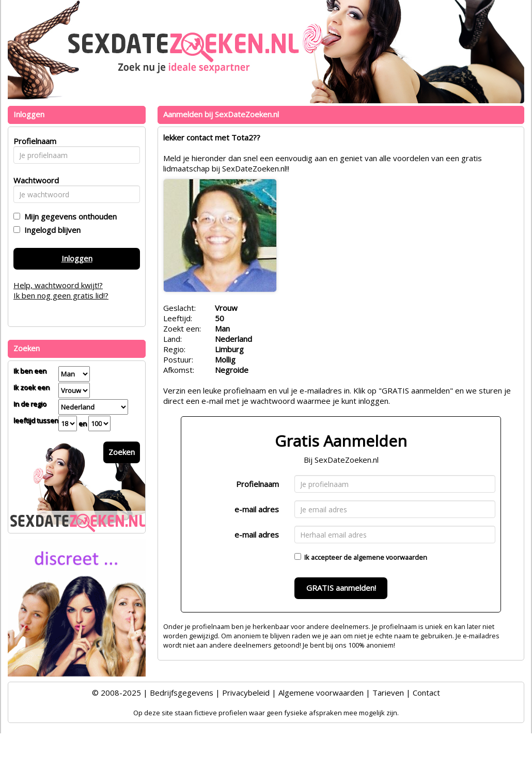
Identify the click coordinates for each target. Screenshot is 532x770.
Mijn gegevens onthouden (68, 216)
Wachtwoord (33, 180)
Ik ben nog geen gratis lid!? (61, 295)
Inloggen (77, 258)
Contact (426, 693)
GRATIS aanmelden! (341, 588)
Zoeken (122, 452)
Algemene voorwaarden (321, 693)
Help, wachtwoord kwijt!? (58, 285)
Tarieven (388, 693)
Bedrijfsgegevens (182, 693)
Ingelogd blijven (50, 230)
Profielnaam (257, 484)
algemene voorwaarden (390, 557)
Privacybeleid (246, 693)
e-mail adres (257, 509)
